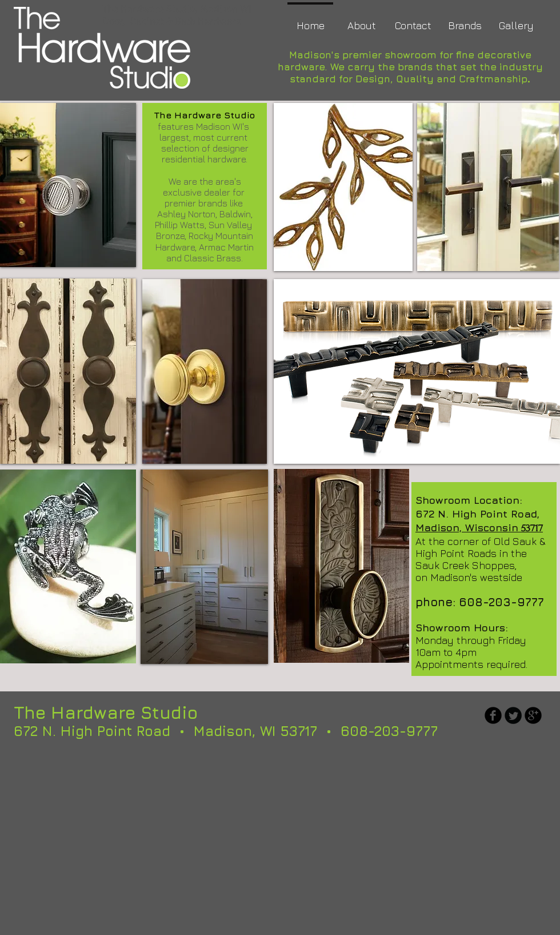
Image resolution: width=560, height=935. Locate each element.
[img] (68, 185)
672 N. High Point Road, (477, 514)
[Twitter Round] (513, 715)
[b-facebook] (493, 715)
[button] (68, 371)
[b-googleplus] (533, 715)
